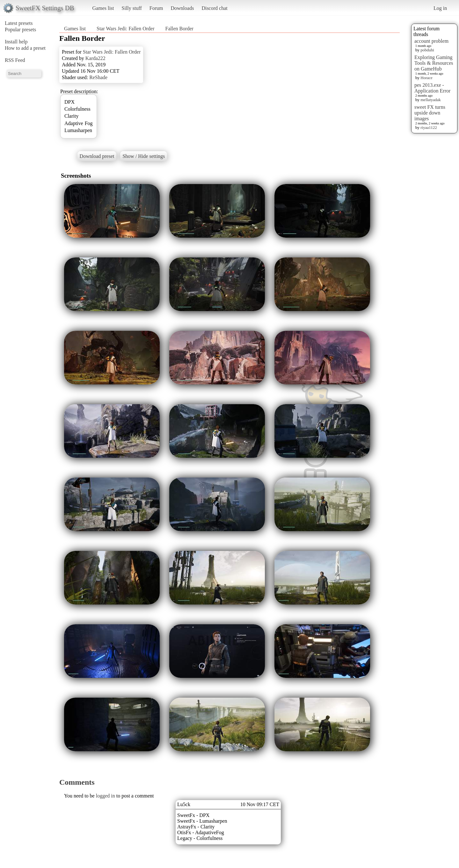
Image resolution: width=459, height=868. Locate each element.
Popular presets (20, 30)
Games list (103, 8)
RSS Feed (15, 60)
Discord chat (214, 8)
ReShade (98, 77)
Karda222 (95, 58)
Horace (426, 78)
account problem (431, 41)
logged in (106, 796)
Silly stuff (132, 8)
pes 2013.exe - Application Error (432, 88)
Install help (16, 42)
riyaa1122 (429, 127)
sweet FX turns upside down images (430, 113)
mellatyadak (431, 100)
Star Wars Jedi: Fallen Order (125, 29)
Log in (440, 8)
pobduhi (427, 50)
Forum (156, 8)
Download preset (97, 156)
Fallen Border (179, 29)
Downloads (182, 8)
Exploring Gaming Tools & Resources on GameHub (434, 63)
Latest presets (19, 23)
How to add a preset (25, 48)
